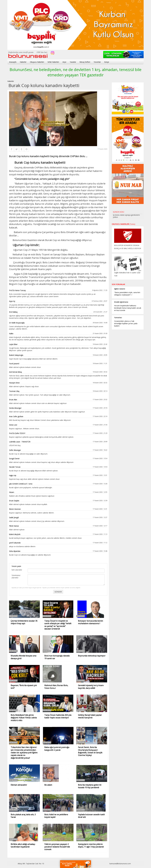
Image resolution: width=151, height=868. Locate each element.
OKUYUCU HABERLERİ (123, 224)
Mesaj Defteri (85, 62)
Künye (107, 62)
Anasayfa (13, 62)
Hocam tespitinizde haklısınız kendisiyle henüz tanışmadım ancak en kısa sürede (128, 308)
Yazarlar (73, 62)
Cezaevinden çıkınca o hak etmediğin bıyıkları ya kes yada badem (126, 323)
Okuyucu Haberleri (37, 62)
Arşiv (64, 62)
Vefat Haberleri (53, 62)
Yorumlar (97, 62)
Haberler (23, 62)
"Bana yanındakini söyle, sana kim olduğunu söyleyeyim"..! (127, 294)
